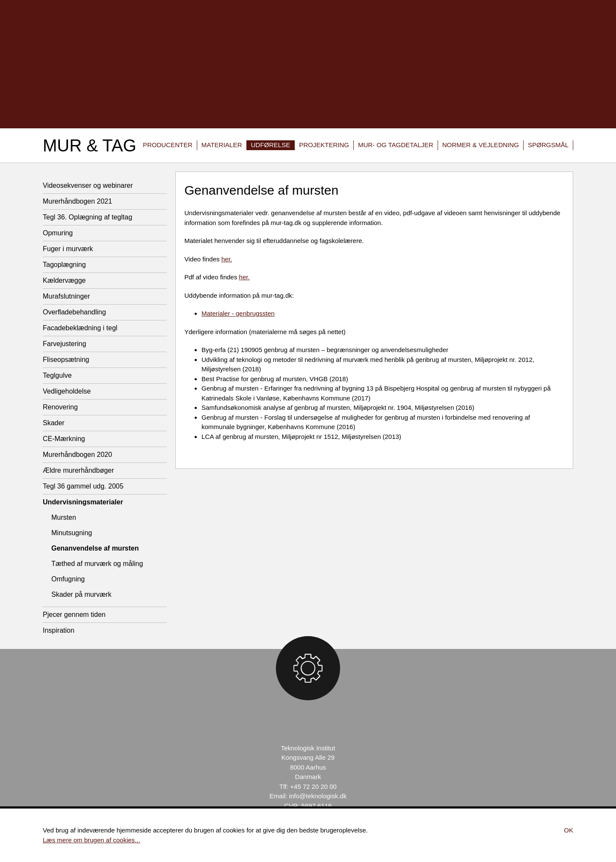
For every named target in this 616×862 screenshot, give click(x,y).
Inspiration (59, 630)
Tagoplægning (64, 265)
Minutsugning (72, 533)
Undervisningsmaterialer (83, 502)
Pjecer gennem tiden (74, 615)
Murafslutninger (66, 296)
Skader (54, 423)
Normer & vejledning (481, 145)
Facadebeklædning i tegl (80, 328)
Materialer (222, 145)
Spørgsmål (548, 145)
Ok (569, 830)
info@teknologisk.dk (318, 796)
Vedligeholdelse (67, 391)
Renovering (60, 407)
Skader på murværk (81, 594)
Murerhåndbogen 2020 (77, 455)
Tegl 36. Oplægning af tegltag (87, 217)
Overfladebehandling (74, 312)
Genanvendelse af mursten (95, 548)
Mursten (64, 517)
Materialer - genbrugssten (238, 313)
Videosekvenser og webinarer (88, 185)
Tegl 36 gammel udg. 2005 (83, 486)
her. (227, 259)
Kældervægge (64, 280)
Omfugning (68, 579)
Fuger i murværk (68, 249)
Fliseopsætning (66, 360)
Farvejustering (64, 344)
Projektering (324, 145)
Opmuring (58, 233)
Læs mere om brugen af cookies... (92, 840)
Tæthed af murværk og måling (97, 564)
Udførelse (271, 145)
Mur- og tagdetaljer (396, 145)
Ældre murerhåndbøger (78, 470)
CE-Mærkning (64, 439)
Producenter (168, 145)
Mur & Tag (90, 145)
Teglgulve (57, 375)
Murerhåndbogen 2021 (77, 201)
